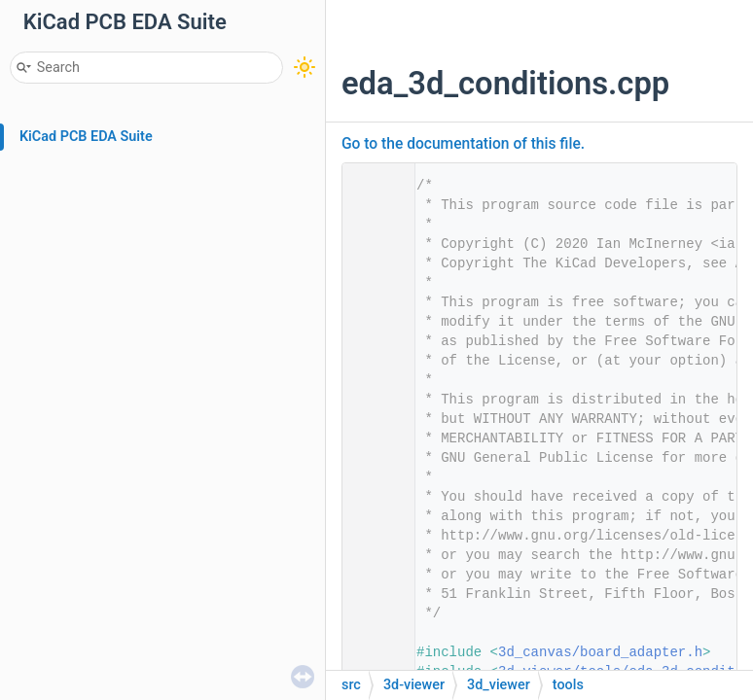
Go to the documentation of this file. (463, 144)
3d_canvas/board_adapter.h (600, 652)
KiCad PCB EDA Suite (86, 137)
